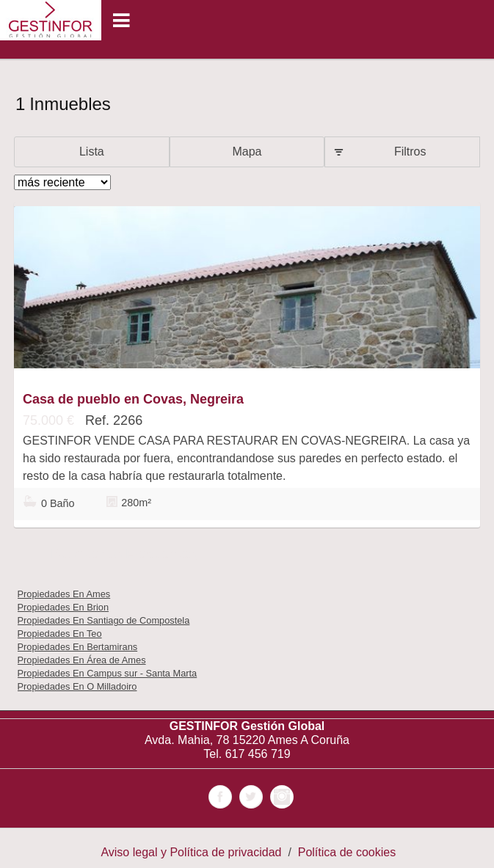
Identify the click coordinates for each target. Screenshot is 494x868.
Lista (92, 152)
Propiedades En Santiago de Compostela (104, 620)
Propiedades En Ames (64, 594)
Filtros (410, 152)
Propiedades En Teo (60, 634)
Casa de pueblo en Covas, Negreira (133, 399)
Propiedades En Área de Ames (82, 660)
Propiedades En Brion (63, 607)
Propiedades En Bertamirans (78, 647)
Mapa (247, 152)
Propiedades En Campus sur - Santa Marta (108, 673)
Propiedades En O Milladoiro (77, 686)
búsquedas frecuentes (123, 554)
